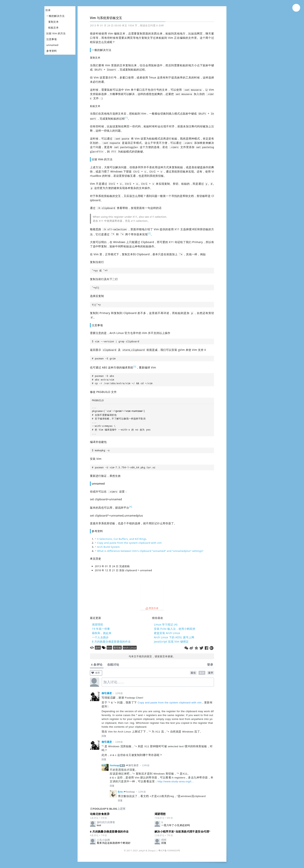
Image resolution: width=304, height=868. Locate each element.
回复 (104, 736)
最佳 (193, 673)
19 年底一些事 (101, 629)
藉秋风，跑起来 (102, 633)
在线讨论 (113, 665)
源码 (98, 648)
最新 (202, 673)
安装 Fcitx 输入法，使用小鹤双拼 (175, 629)
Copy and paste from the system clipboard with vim (129, 543)
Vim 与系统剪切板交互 (106, 18)
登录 (210, 665)
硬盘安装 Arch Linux (167, 633)
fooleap (114, 765)
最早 (211, 673)
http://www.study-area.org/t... (176, 781)
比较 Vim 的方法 (56, 33)
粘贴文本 (54, 28)
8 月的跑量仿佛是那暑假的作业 (111, 642)
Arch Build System (108, 547)
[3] (135, 366)
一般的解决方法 (55, 16)
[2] (149, 233)
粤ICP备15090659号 (169, 850)
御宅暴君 (107, 693)
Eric (120, 792)
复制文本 (54, 22)
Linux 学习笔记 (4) (166, 624)
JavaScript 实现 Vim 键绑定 (171, 642)
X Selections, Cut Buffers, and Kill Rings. (122, 539)
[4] (131, 507)
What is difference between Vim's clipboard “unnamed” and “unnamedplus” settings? (150, 551)
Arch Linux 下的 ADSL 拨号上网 (174, 637)
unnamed (52, 45)
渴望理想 (98, 624)
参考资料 (52, 51)
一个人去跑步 (100, 637)
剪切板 (117, 648)
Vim (109, 648)
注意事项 (52, 39)
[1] (126, 118)
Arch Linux (130, 648)
